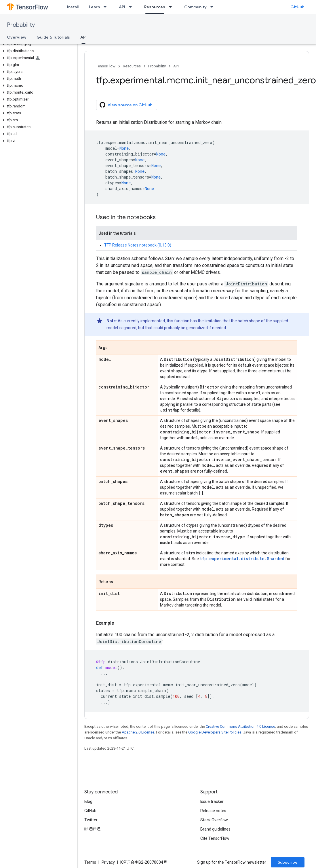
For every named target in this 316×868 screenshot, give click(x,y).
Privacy (108, 862)
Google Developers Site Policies (215, 732)
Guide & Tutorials (53, 37)
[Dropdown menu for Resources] (172, 7)
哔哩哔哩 (92, 829)
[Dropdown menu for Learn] (107, 7)
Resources (132, 66)
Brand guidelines (215, 829)
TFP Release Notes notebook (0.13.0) (138, 245)
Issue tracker (212, 801)
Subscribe (288, 862)
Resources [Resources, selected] (155, 7)
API (122, 7)
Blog (88, 801)
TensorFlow (106, 66)
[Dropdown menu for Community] (214, 7)
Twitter (91, 820)
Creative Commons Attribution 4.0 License (240, 726)
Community (195, 7)
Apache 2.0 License (138, 732)
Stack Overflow (214, 820)
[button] (38, 44)
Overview (17, 37)
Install (73, 7)
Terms (90, 862)
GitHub (297, 7)
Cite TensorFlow (215, 838)
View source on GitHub (126, 105)
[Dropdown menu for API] (132, 7)
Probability (21, 25)
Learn (94, 7)
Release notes (213, 811)
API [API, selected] (83, 37)
